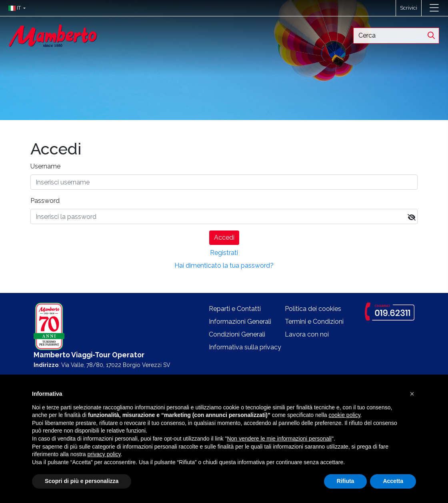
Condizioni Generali (237, 334)
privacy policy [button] (104, 454)
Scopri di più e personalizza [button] (82, 481)
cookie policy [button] (344, 415)
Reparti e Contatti (235, 309)
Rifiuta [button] (346, 481)
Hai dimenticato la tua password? (224, 266)
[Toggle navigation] (434, 8)
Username (45, 166)
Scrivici (409, 8)
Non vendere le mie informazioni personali (279, 439)
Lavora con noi (307, 334)
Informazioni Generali (240, 322)
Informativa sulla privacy (245, 347)
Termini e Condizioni (314, 322)
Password (45, 201)
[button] (15, 8)
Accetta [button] (393, 481)
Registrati (224, 253)
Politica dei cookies (313, 309)
